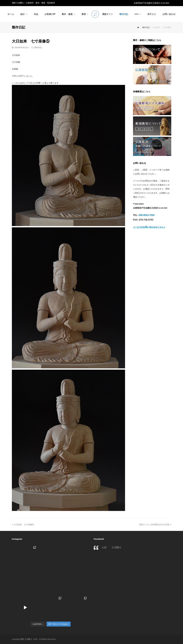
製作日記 (38, 48)
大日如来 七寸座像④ (23, 525)
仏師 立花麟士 (112, 547)
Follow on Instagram (58, 624)
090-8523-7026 (147, 215)
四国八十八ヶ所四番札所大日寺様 (155, 525)
